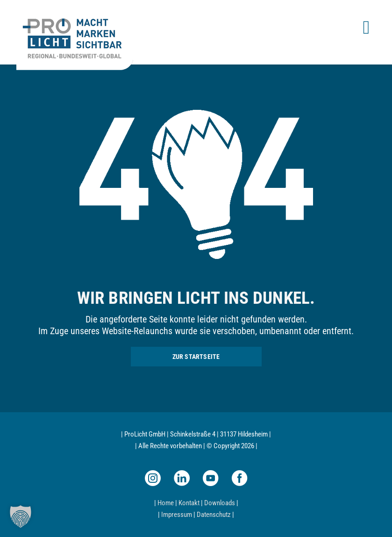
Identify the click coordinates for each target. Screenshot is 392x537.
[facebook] (240, 478)
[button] (21, 516)
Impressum (177, 515)
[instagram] (153, 478)
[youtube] (211, 478)
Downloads (220, 503)
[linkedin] (182, 478)
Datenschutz (214, 515)
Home (166, 503)
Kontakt (189, 503)
